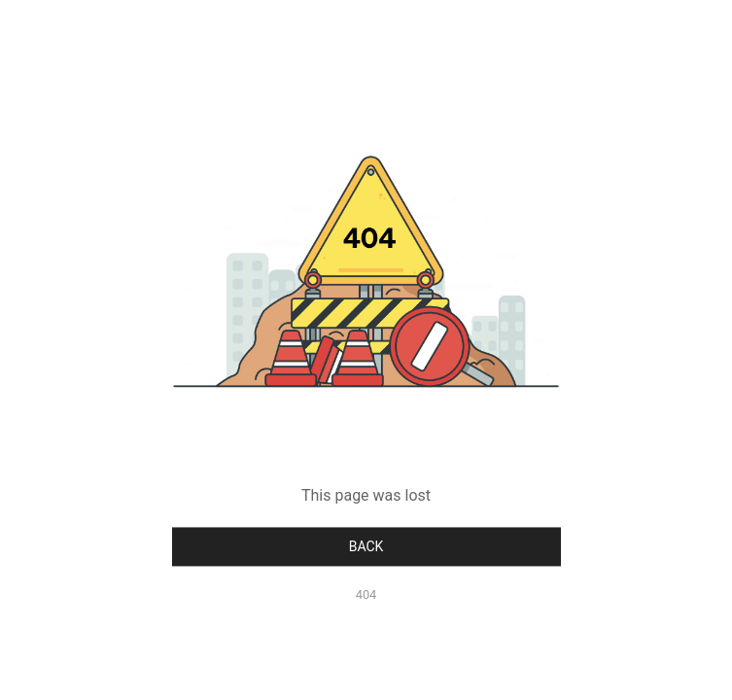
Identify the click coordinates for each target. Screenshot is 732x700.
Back (366, 546)
